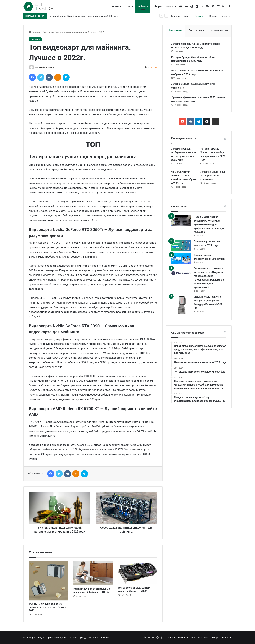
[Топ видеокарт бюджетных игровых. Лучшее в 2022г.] (137, 573)
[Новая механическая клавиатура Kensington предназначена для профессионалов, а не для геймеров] (181, 221)
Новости (171, 6)
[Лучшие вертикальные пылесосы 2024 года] (181, 245)
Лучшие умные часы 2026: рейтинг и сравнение (213, 176)
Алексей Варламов (45, 68)
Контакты (183, 637)
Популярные (196, 30)
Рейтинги (143, 6)
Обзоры (157, 6)
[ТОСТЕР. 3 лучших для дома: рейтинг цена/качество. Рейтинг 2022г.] (48, 581)
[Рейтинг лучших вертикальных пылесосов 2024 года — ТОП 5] (93, 573)
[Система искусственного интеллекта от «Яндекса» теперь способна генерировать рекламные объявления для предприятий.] (181, 273)
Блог (128, 6)
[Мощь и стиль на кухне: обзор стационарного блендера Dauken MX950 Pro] (181, 305)
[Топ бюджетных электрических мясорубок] (181, 259)
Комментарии (220, 30)
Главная (116, 6)
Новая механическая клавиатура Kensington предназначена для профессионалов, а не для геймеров (209, 224)
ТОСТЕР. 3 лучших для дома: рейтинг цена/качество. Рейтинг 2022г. (48, 607)
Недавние (175, 30)
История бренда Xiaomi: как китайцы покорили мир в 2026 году (83, 16)
